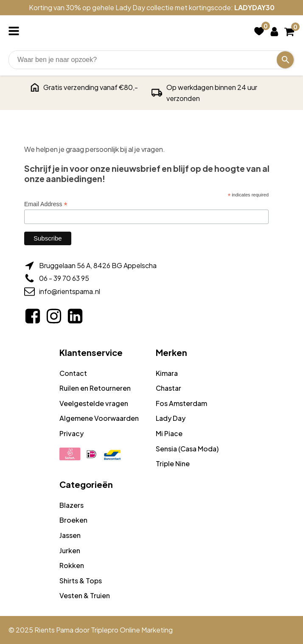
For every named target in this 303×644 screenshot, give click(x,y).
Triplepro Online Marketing (132, 630)
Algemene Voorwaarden (99, 418)
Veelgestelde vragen (94, 403)
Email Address (46, 204)
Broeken (73, 520)
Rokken (72, 565)
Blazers (72, 505)
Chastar (168, 388)
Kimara (167, 373)
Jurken (70, 550)
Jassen (70, 535)
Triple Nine (173, 463)
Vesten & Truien (85, 595)
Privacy (72, 433)
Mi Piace (169, 433)
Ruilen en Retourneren (95, 388)
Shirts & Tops (81, 581)
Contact (73, 373)
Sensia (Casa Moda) (187, 449)
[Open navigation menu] (15, 32)
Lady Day (171, 418)
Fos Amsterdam (181, 403)
